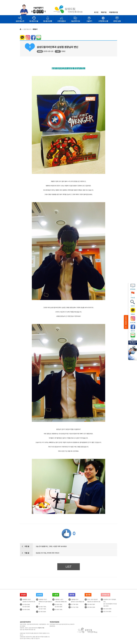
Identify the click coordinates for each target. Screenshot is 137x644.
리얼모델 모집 (113, 12)
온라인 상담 (117, 21)
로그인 (96, 12)
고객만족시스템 (103, 21)
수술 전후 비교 (75, 21)
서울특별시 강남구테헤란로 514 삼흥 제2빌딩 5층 (45, 602)
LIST (69, 567)
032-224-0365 (107, 609)
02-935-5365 (59, 607)
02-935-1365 (58, 605)
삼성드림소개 (20, 21)
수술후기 (89, 21)
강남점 (23, 595)
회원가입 (104, 12)
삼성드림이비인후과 (25, 622)
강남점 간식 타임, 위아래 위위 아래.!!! (47, 553)
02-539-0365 (26, 605)
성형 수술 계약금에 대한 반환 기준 (28, 630)
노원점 (56, 595)
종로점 (72, 595)
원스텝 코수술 (34, 21)
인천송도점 (106, 595)
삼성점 (39, 595)
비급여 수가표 (41, 628)
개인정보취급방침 (54, 622)
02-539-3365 (26, 607)
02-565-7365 (42, 607)
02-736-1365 (75, 604)
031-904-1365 (91, 604)
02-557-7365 (42, 609)
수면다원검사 (62, 21)
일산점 (88, 595)
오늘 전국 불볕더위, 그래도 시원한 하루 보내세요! (51, 546)
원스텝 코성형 (48, 21)
